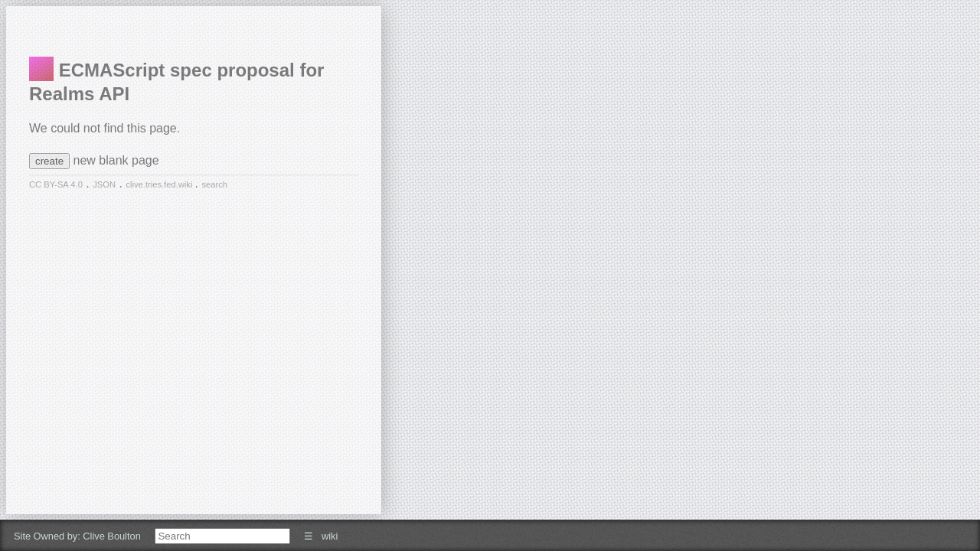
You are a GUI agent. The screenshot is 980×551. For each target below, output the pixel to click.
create (49, 161)
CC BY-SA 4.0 (56, 184)
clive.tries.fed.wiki (160, 184)
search (214, 184)
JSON (104, 184)
